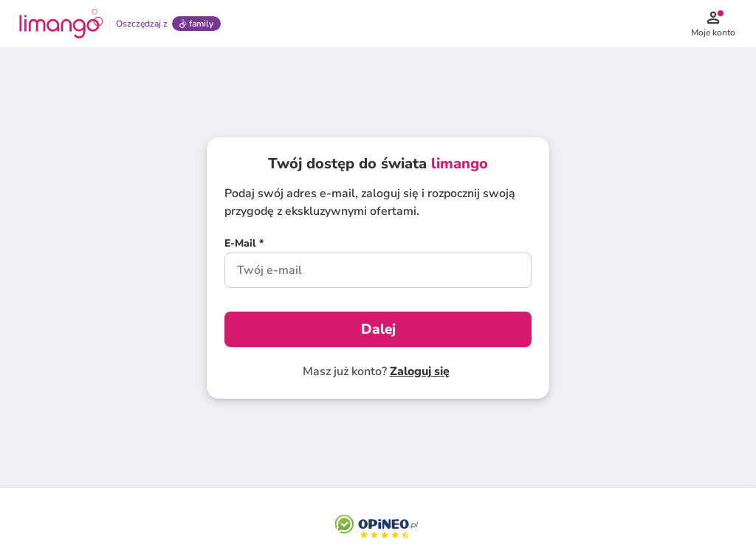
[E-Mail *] (244, 245)
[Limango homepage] (61, 24)
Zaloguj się (420, 371)
